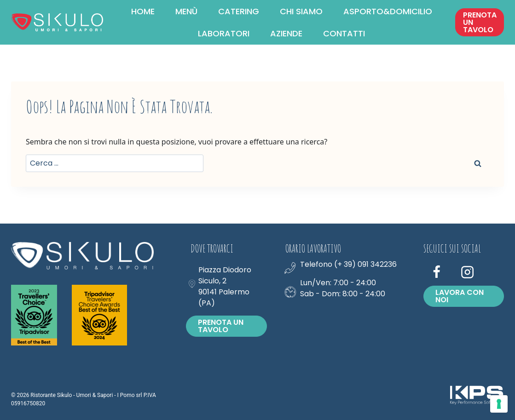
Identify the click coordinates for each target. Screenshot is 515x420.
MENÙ (186, 11)
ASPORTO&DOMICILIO (388, 11)
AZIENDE (286, 33)
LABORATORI (224, 33)
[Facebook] (437, 272)
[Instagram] (468, 272)
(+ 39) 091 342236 (365, 264)
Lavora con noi (460, 296)
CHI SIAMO (301, 11)
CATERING (239, 11)
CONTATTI (344, 33)
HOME (143, 11)
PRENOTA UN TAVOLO (480, 22)
